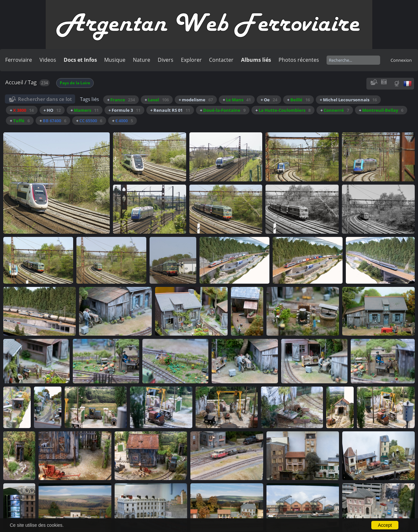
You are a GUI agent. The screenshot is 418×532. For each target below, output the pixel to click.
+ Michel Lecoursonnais (348, 100)
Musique (115, 60)
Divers (166, 60)
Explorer (191, 60)
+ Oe (269, 100)
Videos (48, 60)
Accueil (14, 82)
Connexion (401, 60)
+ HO (52, 110)
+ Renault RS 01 (170, 110)
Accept (385, 525)
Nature (142, 60)
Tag (32, 82)
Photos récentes (299, 60)
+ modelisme (196, 100)
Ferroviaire (19, 60)
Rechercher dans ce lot (45, 99)
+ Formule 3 (124, 110)
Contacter (221, 60)
